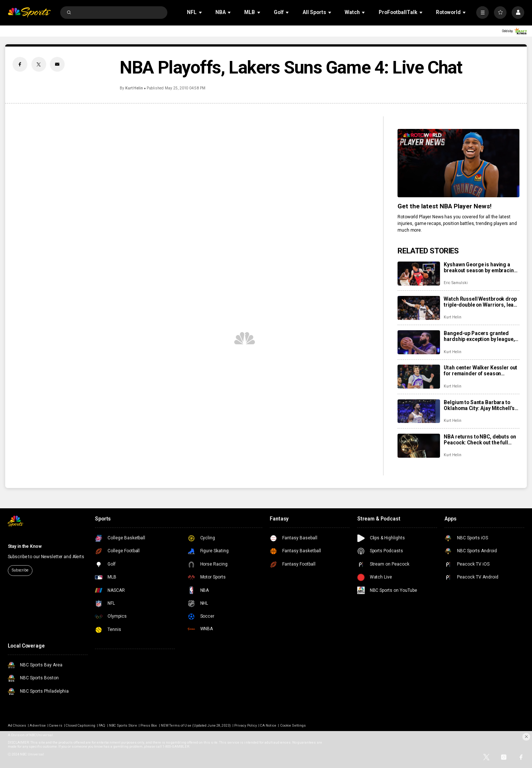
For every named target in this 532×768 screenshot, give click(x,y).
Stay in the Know (25, 546)
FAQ (102, 725)
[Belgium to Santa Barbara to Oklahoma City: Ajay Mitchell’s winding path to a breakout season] (419, 411)
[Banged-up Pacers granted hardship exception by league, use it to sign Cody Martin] (419, 342)
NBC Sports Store (123, 725)
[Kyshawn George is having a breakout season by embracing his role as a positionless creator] (419, 274)
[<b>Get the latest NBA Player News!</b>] (458, 163)
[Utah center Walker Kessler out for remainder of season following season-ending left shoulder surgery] (419, 377)
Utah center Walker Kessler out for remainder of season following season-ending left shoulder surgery (480, 371)
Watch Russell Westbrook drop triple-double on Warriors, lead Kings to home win (480, 302)
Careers (56, 725)
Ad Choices (17, 725)
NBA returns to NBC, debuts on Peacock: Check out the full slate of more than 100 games (480, 440)
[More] (482, 13)
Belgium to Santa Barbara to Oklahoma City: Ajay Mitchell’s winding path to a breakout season (479, 405)
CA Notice (268, 725)
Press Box (149, 725)
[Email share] (57, 64)
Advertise (37, 725)
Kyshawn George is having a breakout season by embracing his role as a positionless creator (480, 267)
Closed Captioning (81, 725)
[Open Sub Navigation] (201, 12)
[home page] (29, 13)
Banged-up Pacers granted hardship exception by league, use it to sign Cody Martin (479, 336)
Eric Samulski (456, 283)
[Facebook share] (20, 64)
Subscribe (20, 570)
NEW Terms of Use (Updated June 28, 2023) (196, 725)
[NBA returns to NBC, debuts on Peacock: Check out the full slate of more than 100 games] (419, 446)
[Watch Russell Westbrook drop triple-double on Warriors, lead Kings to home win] (419, 308)
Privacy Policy (245, 725)
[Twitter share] (39, 64)
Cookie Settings (293, 725)
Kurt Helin (134, 88)
